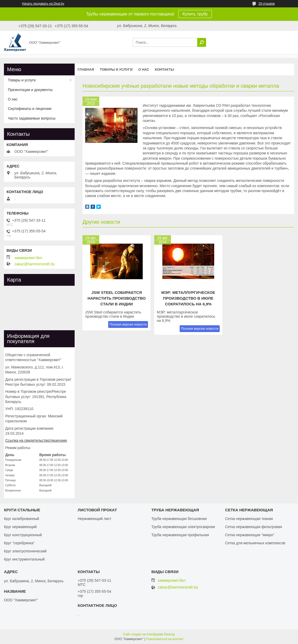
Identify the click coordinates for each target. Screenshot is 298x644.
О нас (144, 69)
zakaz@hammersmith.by (35, 264)
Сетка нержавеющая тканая (249, 519)
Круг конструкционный (23, 535)
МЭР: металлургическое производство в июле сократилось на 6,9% (188, 298)
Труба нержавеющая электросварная (183, 527)
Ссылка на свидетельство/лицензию (36, 440)
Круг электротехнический (25, 551)
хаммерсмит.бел (28, 258)
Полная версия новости (128, 324)
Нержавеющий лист (95, 519)
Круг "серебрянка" (19, 543)
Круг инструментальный (24, 559)
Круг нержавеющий (20, 527)
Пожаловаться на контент (165, 639)
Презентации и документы (30, 90)
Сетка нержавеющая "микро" (250, 535)
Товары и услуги (116, 69)
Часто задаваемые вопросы (32, 118)
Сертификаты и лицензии (30, 109)
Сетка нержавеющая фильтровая (254, 527)
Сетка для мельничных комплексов (255, 543)
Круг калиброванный (21, 519)
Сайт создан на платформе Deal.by (149, 634)
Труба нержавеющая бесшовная (179, 519)
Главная (86, 69)
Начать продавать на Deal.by (43, 4)
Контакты (165, 69)
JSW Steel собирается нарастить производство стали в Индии (117, 298)
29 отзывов (267, 4)
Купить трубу (195, 14)
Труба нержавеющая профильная (180, 535)
